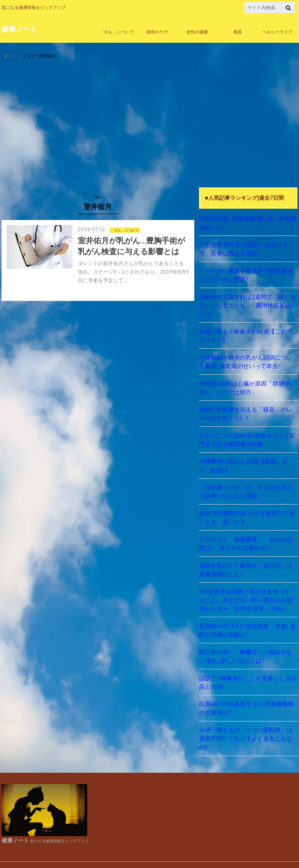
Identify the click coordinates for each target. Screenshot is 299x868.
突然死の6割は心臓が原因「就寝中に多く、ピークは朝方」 (247, 385)
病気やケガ (157, 32)
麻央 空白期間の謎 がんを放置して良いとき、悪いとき (246, 513)
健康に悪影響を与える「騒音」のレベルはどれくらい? (248, 410)
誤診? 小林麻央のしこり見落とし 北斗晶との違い (248, 674)
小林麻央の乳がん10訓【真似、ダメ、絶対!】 (246, 461)
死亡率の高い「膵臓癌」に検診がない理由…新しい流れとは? (248, 649)
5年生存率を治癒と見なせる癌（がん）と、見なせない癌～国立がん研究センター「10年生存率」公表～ (248, 593)
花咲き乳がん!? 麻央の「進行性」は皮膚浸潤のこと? (248, 564)
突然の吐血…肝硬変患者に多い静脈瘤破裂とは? (247, 223)
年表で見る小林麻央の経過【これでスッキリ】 (248, 333)
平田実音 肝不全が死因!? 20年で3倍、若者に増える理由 (248, 248)
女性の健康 (197, 32)
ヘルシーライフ (277, 32)
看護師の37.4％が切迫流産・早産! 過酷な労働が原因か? (247, 623)
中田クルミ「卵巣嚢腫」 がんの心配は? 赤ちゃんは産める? (245, 538)
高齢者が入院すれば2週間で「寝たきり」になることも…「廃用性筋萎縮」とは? (247, 304)
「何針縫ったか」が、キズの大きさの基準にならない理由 (248, 487)
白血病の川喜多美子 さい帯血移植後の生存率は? (246, 700)
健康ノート (19, 29)
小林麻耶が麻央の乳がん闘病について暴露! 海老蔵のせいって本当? (248, 359)
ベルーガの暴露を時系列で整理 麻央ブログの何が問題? (246, 274)
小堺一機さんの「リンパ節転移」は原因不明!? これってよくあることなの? (248, 726)
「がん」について (117, 32)
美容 (237, 32)
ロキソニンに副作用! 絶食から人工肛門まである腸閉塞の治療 (247, 436)
